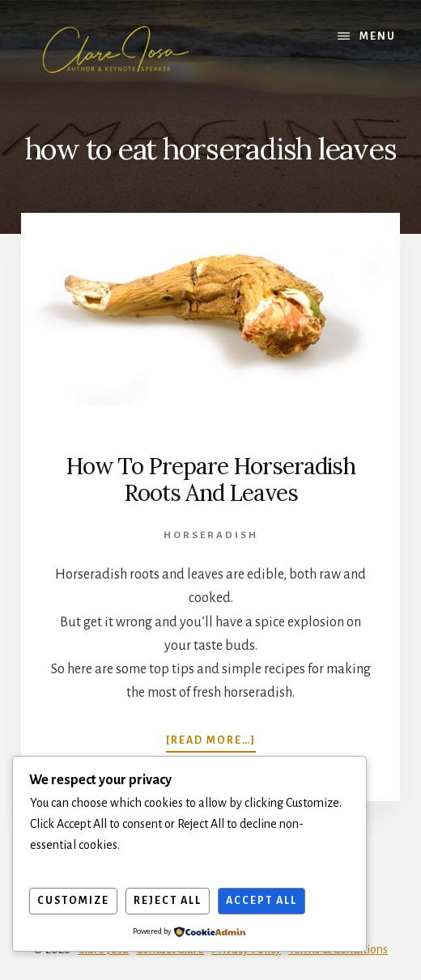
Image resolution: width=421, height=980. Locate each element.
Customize (73, 901)
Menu (378, 36)
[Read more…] (211, 740)
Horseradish (211, 535)
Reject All (168, 901)
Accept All (262, 901)
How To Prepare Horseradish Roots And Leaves (210, 480)
